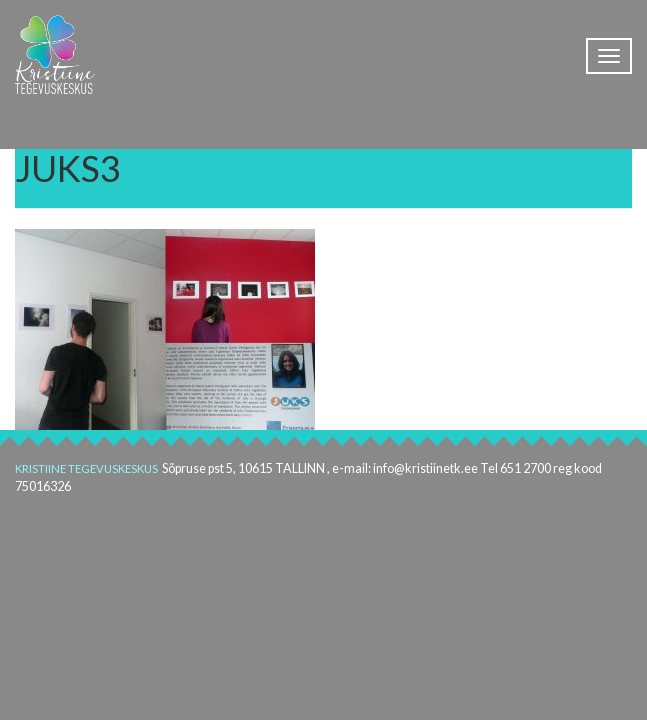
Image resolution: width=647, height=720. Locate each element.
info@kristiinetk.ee (425, 468)
